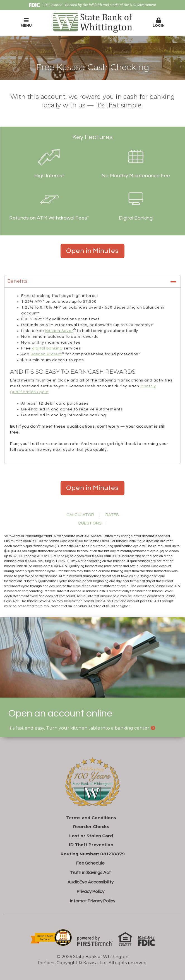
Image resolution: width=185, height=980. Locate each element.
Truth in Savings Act (90, 873)
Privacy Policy (91, 892)
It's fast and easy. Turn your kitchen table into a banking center (79, 728)
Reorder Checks (91, 827)
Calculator (80, 515)
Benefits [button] (17, 281)
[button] (159, 23)
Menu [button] (26, 23)
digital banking (47, 348)
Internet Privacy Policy (93, 901)
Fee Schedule (90, 863)
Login (159, 23)
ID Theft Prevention (91, 845)
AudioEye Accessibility (91, 882)
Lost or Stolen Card (91, 836)
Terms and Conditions (91, 818)
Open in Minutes (92, 251)
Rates (112, 515)
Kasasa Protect (46, 354)
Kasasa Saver (59, 331)
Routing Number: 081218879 (93, 854)
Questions (90, 523)
